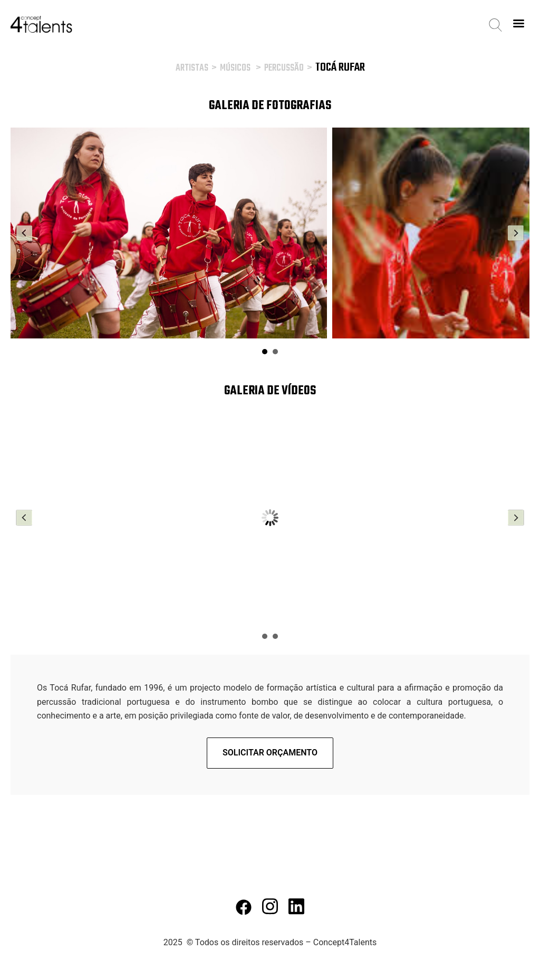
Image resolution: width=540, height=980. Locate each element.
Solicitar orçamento (270, 753)
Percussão (284, 68)
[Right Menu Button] (518, 24)
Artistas (192, 68)
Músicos (235, 68)
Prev (24, 233)
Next (516, 233)
